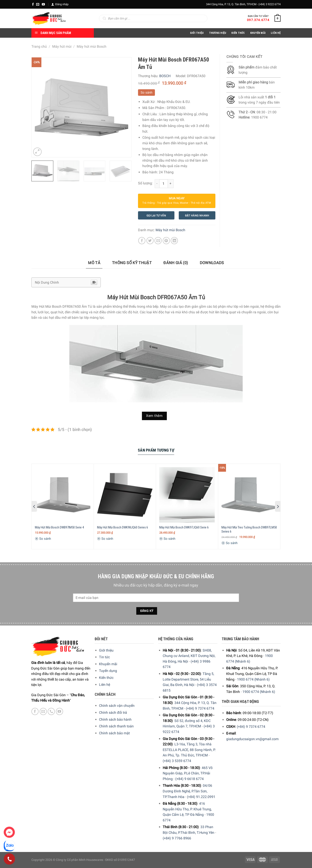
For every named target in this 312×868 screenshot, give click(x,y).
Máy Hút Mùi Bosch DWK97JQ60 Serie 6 (184, 527)
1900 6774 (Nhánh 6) (253, 679)
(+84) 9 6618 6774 (189, 779)
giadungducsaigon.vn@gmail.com (252, 739)
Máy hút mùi (62, 46)
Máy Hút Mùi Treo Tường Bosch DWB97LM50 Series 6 (249, 530)
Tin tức (104, 657)
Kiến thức (238, 33)
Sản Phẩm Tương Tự (156, 450)
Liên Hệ (276, 33)
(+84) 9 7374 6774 (200, 708)
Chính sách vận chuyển (117, 706)
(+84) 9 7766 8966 (177, 838)
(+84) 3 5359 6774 (177, 761)
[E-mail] (38, 4)
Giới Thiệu (197, 33)
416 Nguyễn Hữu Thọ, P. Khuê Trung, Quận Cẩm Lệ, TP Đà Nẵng (187, 809)
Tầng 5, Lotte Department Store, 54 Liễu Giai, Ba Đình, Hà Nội (188, 679)
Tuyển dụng (108, 671)
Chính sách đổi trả (113, 713)
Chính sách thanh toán (116, 726)
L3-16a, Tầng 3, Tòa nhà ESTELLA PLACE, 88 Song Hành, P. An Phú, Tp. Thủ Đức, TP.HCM (189, 750)
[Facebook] (33, 4)
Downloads (212, 263)
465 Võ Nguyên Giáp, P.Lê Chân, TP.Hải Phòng (188, 773)
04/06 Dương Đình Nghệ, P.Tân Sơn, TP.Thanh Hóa (187, 791)
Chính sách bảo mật (114, 733)
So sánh (146, 93)
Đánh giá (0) (176, 263)
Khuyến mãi (108, 664)
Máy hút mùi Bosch (92, 46)
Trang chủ (39, 46)
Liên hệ (105, 685)
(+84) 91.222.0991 (201, 797)
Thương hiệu (218, 33)
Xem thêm (154, 416)
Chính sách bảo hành (115, 719)
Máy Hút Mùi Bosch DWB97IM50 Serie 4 (59, 527)
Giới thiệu (106, 650)
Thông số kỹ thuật (132, 263)
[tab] (94, 263)
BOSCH (165, 76)
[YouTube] (43, 4)
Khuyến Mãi (258, 33)
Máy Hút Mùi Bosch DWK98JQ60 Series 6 (123, 527)
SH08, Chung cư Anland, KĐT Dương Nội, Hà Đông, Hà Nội (189, 656)
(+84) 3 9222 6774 (270, 4)
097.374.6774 (258, 20)
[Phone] (9, 859)
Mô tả (94, 263)
